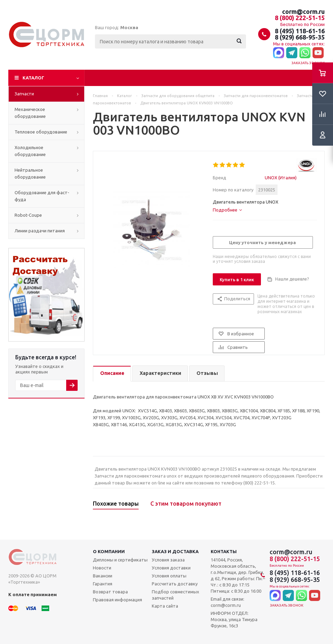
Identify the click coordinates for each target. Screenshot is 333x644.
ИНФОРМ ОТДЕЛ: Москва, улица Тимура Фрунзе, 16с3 (234, 619)
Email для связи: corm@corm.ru (227, 602)
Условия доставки (171, 568)
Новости (102, 568)
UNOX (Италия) (281, 178)
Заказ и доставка (175, 551)
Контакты (224, 551)
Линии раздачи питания (40, 231)
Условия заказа (168, 560)
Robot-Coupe (28, 215)
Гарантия (103, 584)
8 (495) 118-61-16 (300, 31)
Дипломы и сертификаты (120, 560)
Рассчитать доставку (175, 584)
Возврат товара (110, 592)
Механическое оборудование (30, 113)
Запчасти (24, 94)
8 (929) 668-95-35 (300, 37)
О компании (109, 551)
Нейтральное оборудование (30, 173)
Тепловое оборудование (41, 132)
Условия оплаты (169, 576)
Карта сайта (165, 606)
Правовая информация (117, 600)
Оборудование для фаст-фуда (42, 196)
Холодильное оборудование (30, 151)
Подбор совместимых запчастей (176, 595)
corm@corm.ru (303, 11)
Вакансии (103, 576)
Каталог (33, 78)
